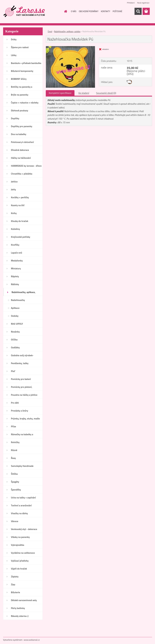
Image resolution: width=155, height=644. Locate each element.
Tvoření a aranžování (21, 505)
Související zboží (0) (106, 93)
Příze (14, 426)
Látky (14, 55)
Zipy (13, 584)
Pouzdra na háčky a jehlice (24, 395)
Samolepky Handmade (22, 466)
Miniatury (16, 268)
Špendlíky (16, 490)
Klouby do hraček (20, 221)
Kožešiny (16, 229)
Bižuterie (16, 592)
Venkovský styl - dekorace (24, 529)
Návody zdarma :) (20, 616)
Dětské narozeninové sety (24, 600)
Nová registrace (143, 3)
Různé (14, 450)
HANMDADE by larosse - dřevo (26, 166)
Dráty (14, 39)
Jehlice (14, 182)
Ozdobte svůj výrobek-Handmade (22, 356)
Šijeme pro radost (20, 47)
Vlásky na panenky (20, 537)
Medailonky (17, 261)
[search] (138, 11)
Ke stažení (84, 93)
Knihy (14, 213)
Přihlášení (131, 3)
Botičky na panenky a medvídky (22, 88)
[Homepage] (65, 11)
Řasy (13, 458)
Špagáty (15, 482)
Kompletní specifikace (60, 93)
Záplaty (15, 577)
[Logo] (24, 11)
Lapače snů (17, 253)
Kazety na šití (18, 205)
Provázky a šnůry (20, 411)
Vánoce (15, 521)
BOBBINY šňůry (19, 79)
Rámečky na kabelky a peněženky (22, 435)
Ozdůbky (15, 347)
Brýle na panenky (20, 95)
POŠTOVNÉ (117, 11)
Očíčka (14, 340)
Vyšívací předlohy (20, 561)
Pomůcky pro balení (21, 379)
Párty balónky (18, 608)
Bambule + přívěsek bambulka (26, 63)
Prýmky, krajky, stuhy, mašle (25, 419)
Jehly (13, 189)
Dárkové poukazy (20, 111)
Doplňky (15, 118)
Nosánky (15, 332)
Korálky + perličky (20, 197)
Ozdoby (15, 316)
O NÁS (74, 11)
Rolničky (15, 442)
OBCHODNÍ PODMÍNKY (89, 11)
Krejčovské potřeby (21, 237)
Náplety (15, 276)
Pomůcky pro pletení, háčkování (22, 388)
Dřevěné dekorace (20, 150)
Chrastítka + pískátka (22, 174)
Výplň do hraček (19, 569)
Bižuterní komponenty (22, 71)
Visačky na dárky (19, 513)
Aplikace (15, 308)
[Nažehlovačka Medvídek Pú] (71, 47)
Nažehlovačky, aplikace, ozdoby (24, 293)
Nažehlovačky (18, 300)
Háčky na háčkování (21, 158)
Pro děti (15, 403)
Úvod (50, 31)
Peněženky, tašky (20, 363)
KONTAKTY (106, 11)
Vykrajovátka (18, 545)
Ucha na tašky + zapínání (23, 498)
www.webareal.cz (32, 640)
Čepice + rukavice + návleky (25, 103)
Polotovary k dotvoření (22, 142)
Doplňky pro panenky (22, 126)
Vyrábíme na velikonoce (23, 553)
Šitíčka (14, 474)
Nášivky (15, 284)
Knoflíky (15, 245)
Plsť (13, 371)
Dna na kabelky (19, 134)
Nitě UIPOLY (17, 324)
